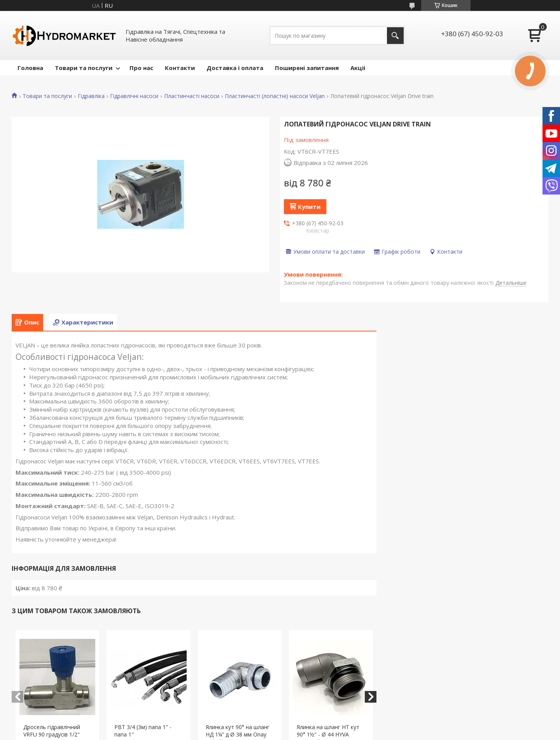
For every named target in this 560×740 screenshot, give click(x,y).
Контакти (180, 68)
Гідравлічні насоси (134, 96)
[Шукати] (395, 36)
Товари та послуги (84, 68)
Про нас (141, 68)
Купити (309, 207)
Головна (30, 68)
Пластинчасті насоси (192, 96)
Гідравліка (91, 96)
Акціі (358, 68)
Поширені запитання (307, 68)
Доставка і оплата (235, 68)
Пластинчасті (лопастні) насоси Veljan (275, 96)
